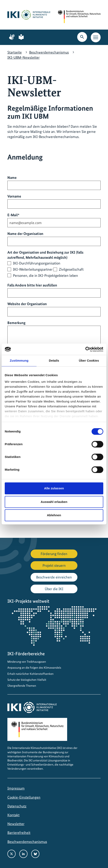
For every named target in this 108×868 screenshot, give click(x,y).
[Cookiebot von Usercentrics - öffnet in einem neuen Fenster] (85, 349)
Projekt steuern (54, 565)
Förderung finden (54, 554)
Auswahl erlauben (54, 502)
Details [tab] (54, 360)
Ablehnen (54, 515)
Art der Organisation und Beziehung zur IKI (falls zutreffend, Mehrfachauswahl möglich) (45, 255)
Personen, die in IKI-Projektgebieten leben (45, 275)
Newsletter (16, 824)
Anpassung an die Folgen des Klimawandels (34, 668)
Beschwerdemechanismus (49, 52)
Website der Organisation (27, 304)
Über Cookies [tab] (89, 360)
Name (12, 178)
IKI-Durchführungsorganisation (37, 263)
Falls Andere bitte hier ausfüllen (32, 285)
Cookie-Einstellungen (24, 797)
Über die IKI (54, 589)
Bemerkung (16, 323)
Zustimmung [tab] (19, 360)
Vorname (14, 196)
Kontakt (13, 815)
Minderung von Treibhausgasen (27, 662)
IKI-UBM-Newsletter (24, 57)
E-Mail (13, 215)
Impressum (16, 788)
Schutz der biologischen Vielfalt (27, 680)
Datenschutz (17, 806)
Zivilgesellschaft (71, 269)
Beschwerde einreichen (54, 577)
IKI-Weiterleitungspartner (33, 269)
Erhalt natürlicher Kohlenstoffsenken (30, 674)
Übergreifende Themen (22, 686)
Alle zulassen (54, 488)
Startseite (15, 52)
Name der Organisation (25, 234)
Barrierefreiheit (19, 833)
